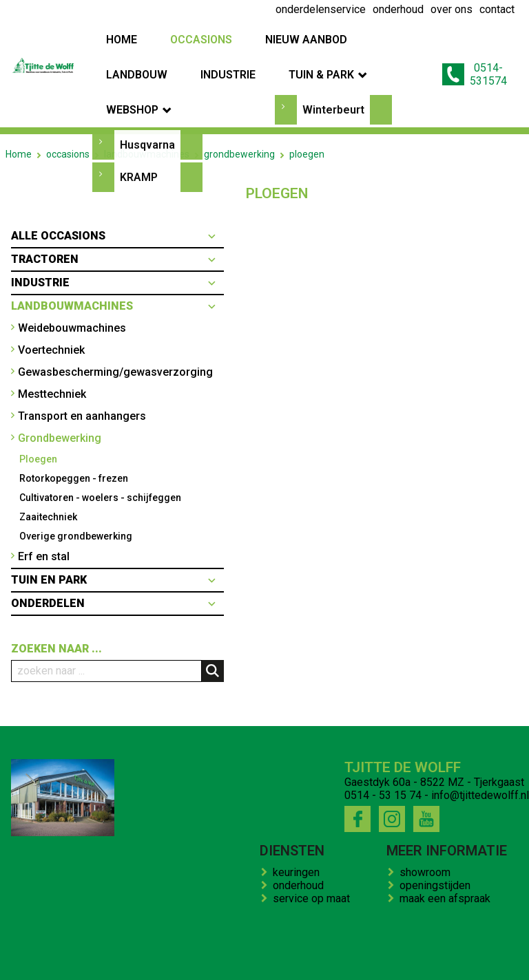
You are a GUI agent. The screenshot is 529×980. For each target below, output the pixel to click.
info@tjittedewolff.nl (480, 726)
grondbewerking (239, 85)
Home (19, 85)
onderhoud (301, 816)
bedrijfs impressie (277, 930)
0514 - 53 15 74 (383, 726)
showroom (428, 803)
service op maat (314, 829)
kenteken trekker (418, 930)
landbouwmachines (147, 85)
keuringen (299, 803)
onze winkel (499, 930)
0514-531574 (475, 39)
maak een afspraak (448, 829)
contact (350, 930)
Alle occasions (58, 166)
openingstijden (438, 816)
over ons (200, 930)
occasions (68, 85)
